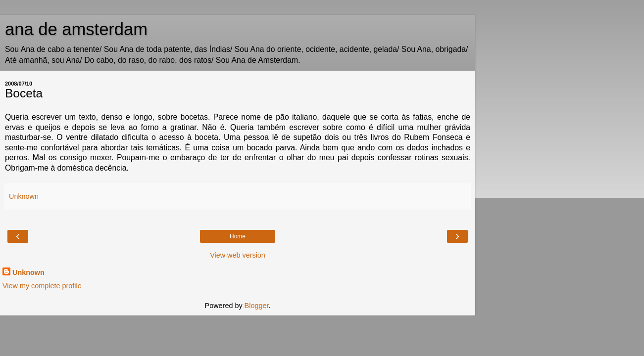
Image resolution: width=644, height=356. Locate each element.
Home (238, 236)
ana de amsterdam (76, 29)
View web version (238, 255)
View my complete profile (42, 286)
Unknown (28, 272)
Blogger (257, 306)
